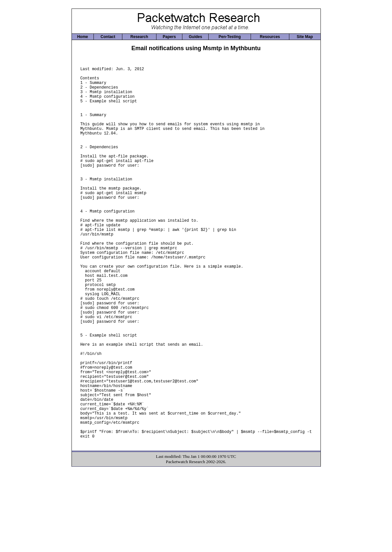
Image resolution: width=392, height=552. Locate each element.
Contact (108, 37)
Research (139, 37)
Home (83, 37)
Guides (195, 37)
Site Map (305, 37)
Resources (270, 37)
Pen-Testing (230, 37)
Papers (169, 37)
